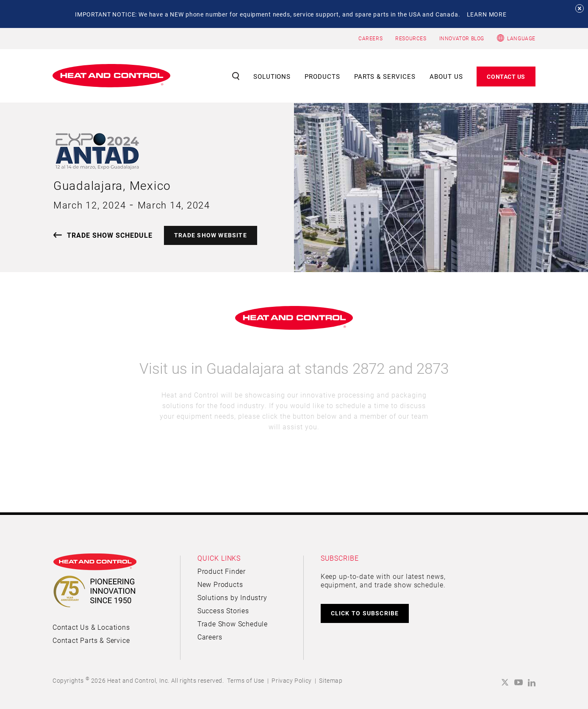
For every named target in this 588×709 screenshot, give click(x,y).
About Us (446, 76)
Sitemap (331, 680)
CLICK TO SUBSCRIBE (365, 613)
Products (322, 76)
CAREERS (370, 38)
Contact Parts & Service (91, 640)
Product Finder (222, 571)
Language (521, 38)
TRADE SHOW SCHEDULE (110, 235)
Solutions (272, 76)
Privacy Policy (291, 680)
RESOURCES (411, 38)
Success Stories (223, 610)
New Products (220, 584)
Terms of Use (246, 680)
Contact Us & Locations (91, 627)
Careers (210, 637)
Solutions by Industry (232, 597)
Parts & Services (385, 76)
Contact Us (506, 76)
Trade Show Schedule (233, 624)
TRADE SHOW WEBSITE (211, 235)
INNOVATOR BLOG (462, 38)
